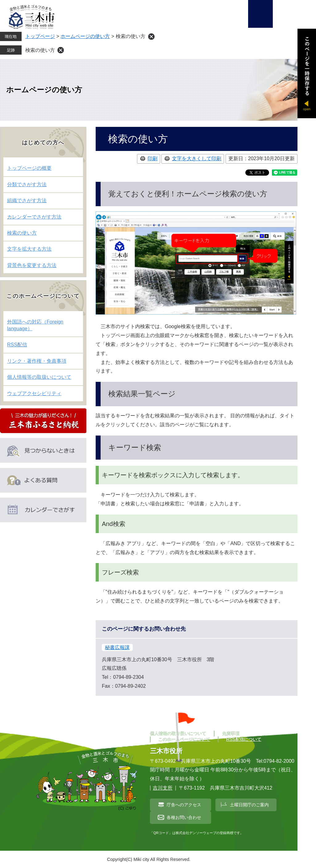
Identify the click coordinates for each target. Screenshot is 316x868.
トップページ (40, 36)
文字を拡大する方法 (29, 249)
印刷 (152, 159)
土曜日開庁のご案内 (249, 805)
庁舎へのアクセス (184, 805)
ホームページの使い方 (85, 36)
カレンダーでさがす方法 (34, 217)
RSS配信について (244, 739)
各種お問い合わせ (184, 817)
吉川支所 (163, 788)
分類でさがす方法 (27, 184)
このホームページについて (184, 739)
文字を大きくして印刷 (197, 159)
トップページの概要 (29, 168)
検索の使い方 (40, 50)
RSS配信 (17, 345)
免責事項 (231, 733)
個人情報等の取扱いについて (39, 377)
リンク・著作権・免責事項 (37, 361)
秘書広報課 (117, 647)
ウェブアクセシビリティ (34, 393)
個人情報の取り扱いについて (178, 733)
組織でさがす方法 (27, 200)
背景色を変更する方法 (32, 265)
